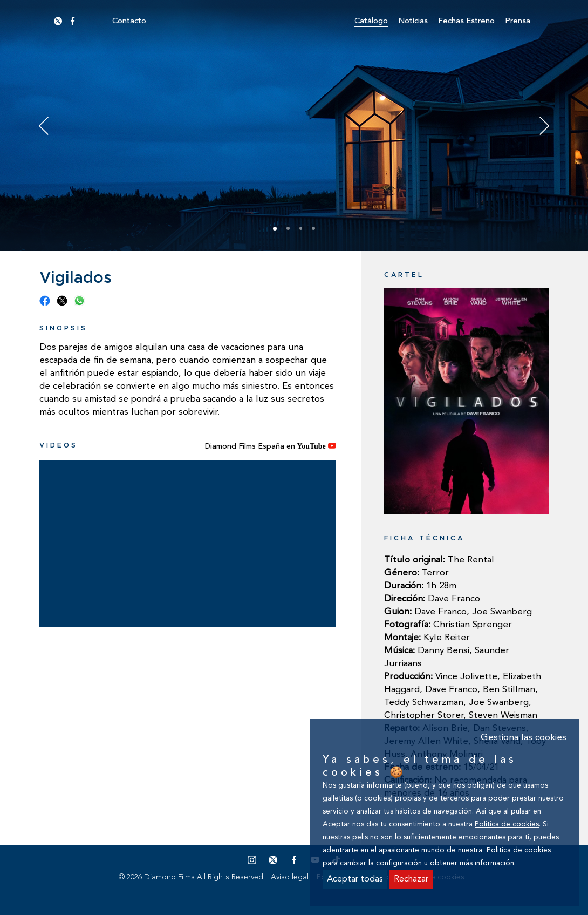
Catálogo (371, 21)
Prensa (518, 21)
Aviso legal (290, 877)
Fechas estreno (466, 21)
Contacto (129, 21)
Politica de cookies (507, 825)
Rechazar (411, 879)
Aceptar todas (355, 879)
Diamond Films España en (271, 446)
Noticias (413, 21)
